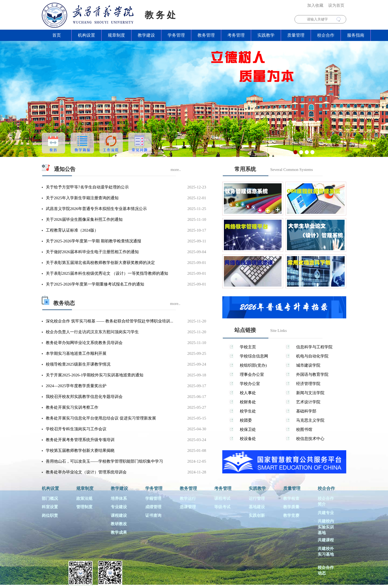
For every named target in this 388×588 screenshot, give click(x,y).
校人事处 (248, 393)
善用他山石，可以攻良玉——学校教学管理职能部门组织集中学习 (104, 461)
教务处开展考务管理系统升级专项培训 (80, 440)
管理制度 (84, 507)
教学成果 (119, 532)
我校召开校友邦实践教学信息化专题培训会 (84, 397)
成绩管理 (153, 507)
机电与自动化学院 (312, 356)
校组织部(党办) (253, 365)
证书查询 (153, 515)
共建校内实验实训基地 (326, 527)
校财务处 (248, 402)
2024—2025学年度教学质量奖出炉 (76, 386)
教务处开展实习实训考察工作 (72, 407)
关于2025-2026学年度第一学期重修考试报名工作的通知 (95, 284)
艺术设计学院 (308, 402)
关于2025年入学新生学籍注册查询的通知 (82, 198)
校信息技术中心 (310, 439)
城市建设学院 (308, 365)
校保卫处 (248, 429)
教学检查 (291, 498)
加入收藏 (315, 5)
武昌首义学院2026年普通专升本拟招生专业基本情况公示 (96, 209)
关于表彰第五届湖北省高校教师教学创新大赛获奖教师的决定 (100, 263)
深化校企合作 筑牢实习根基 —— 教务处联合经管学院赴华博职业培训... (110, 321)
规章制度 (116, 35)
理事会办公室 (252, 374)
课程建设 (119, 515)
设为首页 (336, 5)
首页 (57, 35)
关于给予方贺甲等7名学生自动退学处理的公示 (87, 187)
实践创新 (257, 515)
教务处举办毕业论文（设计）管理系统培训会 (86, 472)
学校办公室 (250, 384)
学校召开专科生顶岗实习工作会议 (76, 429)
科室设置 (50, 507)
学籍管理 (153, 498)
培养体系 (119, 498)
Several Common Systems (292, 170)
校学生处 (248, 411)
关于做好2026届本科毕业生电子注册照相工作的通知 (92, 252)
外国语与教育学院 (312, 374)
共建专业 (326, 513)
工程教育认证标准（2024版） (72, 230)
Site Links (278, 331)
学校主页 (248, 347)
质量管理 (296, 35)
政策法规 (84, 498)
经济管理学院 (308, 384)
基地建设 (257, 507)
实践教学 (266, 35)
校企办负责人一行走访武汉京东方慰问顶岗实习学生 (92, 332)
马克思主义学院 (310, 420)
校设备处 (248, 439)
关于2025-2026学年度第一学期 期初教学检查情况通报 (93, 241)
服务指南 (356, 35)
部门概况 (50, 498)
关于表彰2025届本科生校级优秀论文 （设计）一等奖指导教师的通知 (107, 273)
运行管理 (257, 498)
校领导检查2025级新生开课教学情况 (78, 364)
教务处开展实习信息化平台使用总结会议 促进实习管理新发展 (101, 418)
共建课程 (326, 540)
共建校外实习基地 (326, 551)
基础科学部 (306, 411)
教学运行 (188, 498)
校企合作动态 (326, 570)
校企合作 (326, 35)
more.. (176, 170)
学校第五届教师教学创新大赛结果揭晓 (80, 451)
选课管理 (188, 507)
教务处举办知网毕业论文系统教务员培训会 (84, 343)
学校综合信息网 (254, 356)
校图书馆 (304, 429)
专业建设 (119, 507)
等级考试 (222, 507)
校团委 (246, 420)
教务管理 (206, 35)
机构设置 (86, 35)
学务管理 (176, 35)
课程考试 (222, 498)
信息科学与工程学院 (314, 347)
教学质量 (291, 507)
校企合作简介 (326, 501)
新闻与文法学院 (310, 393)
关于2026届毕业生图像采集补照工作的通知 (84, 219)
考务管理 (236, 35)
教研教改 (119, 524)
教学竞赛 (291, 515)
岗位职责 (50, 515)
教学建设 (146, 35)
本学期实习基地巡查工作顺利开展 (76, 353)
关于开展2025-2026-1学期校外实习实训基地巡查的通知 (95, 375)
